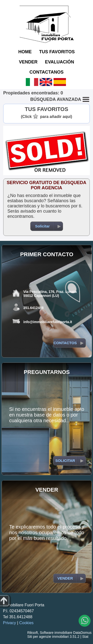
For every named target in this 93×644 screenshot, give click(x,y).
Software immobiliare (56, 633)
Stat (85, 637)
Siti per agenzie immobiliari (48, 637)
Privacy (9, 623)
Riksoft (33, 633)
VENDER (28, 62)
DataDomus (82, 633)
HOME (25, 52)
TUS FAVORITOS (57, 52)
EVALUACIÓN (60, 62)
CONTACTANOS (46, 72)
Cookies (27, 623)
